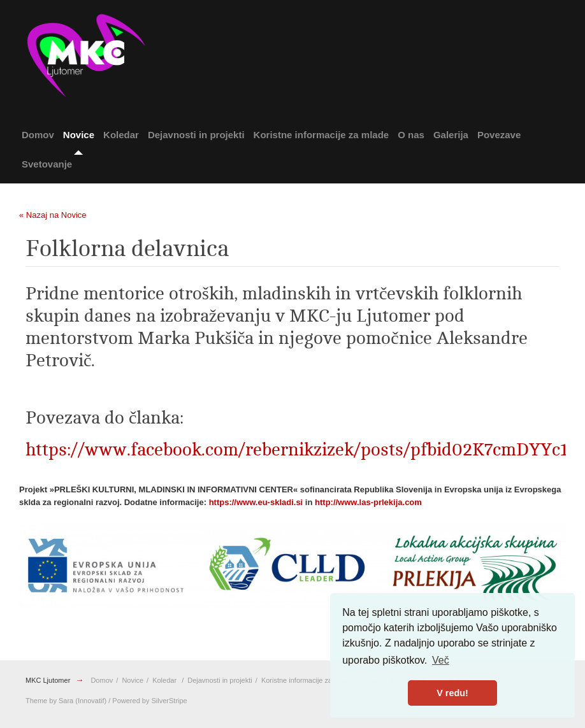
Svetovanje (47, 164)
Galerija (451, 135)
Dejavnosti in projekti (196, 135)
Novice (79, 135)
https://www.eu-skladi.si (256, 502)
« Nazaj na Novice (53, 215)
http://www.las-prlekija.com (368, 502)
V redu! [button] (452, 693)
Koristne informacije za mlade (321, 135)
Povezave (499, 135)
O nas (411, 135)
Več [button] (441, 660)
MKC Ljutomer (48, 680)
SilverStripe (170, 701)
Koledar (121, 135)
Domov (38, 135)
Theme (36, 701)
